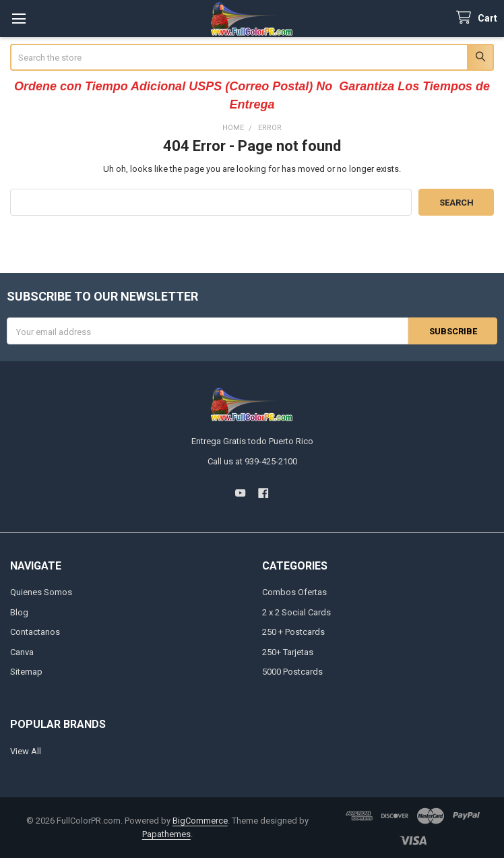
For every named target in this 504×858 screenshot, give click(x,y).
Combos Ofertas (294, 592)
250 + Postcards (293, 632)
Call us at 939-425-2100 (252, 461)
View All (26, 751)
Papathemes (166, 834)
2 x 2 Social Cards (296, 612)
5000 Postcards (292, 672)
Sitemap (26, 672)
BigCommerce (200, 821)
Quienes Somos (41, 592)
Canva (22, 652)
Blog (19, 612)
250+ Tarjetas (288, 652)
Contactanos (35, 632)
